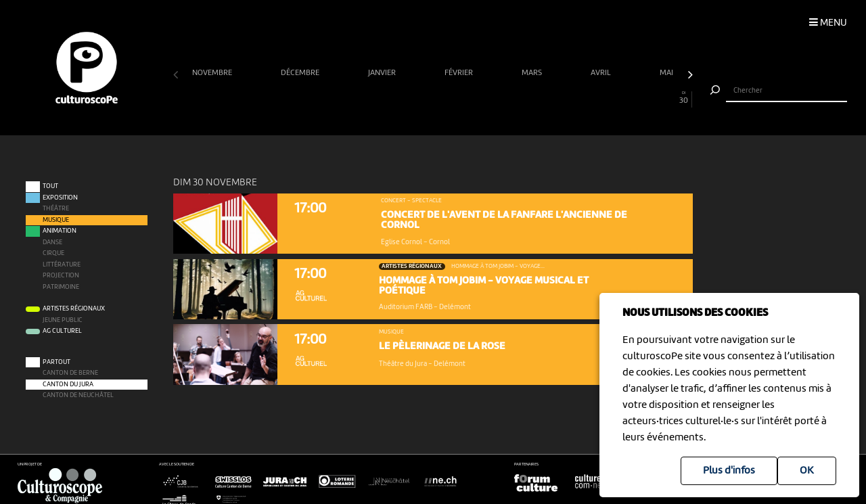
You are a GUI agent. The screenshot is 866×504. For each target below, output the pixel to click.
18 (476, 98)
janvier (383, 73)
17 (459, 98)
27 (632, 98)
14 (407, 98)
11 (355, 98)
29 (667, 98)
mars (533, 73)
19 (494, 98)
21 (528, 98)
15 (425, 98)
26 (615, 98)
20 (511, 98)
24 (580, 98)
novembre (213, 73)
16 (441, 98)
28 (649, 98)
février (460, 73)
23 (563, 98)
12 (372, 98)
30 (684, 98)
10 (338, 98)
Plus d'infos (729, 471)
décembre (301, 73)
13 (389, 98)
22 (546, 98)
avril (602, 73)
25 (598, 98)
